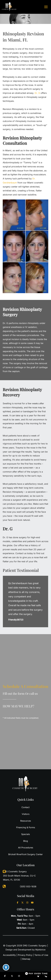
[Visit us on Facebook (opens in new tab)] (18, 903)
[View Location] (3, 872)
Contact (26, 807)
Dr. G (37, 93)
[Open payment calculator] (37, 974)
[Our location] (38, 976)
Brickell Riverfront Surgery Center (26, 854)
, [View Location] (19, 875)
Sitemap (26, 959)
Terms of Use (41, 955)
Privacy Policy (25, 955)
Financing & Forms (26, 827)
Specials (26, 834)
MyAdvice (40, 950)
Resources (26, 821)
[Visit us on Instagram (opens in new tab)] (27, 903)
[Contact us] (46, 976)
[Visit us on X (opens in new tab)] (22, 903)
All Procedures (26, 848)
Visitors (26, 814)
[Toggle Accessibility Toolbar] (6, 967)
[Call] (26, 887)
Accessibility (9, 955)
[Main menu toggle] (46, 7)
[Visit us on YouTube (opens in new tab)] (32, 903)
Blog (26, 841)
